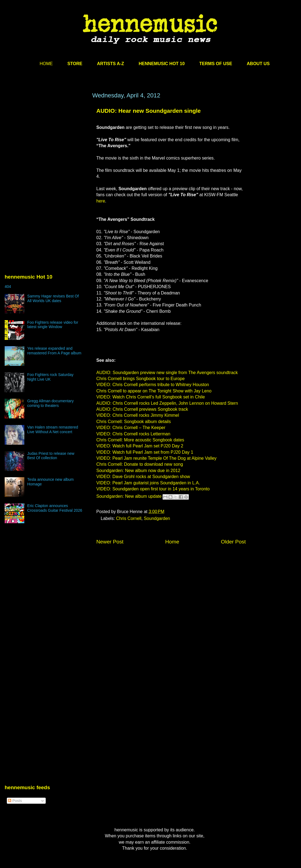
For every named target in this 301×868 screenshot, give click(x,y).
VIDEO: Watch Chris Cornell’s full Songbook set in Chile (151, 397)
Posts (15, 801)
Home (172, 542)
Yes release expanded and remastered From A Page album (54, 351)
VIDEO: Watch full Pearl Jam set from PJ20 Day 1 (145, 452)
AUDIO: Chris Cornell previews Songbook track (142, 409)
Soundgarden (157, 518)
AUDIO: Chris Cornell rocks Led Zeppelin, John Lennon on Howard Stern (167, 403)
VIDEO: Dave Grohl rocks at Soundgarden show (143, 477)
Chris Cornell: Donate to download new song (140, 464)
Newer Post (110, 542)
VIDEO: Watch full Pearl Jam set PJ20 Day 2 (140, 446)
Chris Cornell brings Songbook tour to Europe (141, 379)
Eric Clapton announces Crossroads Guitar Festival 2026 (55, 508)
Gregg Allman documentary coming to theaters (51, 403)
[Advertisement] (46, 144)
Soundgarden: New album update (129, 497)
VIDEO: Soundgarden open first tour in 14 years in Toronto (153, 489)
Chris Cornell (129, 518)
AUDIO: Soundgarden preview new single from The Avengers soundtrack (167, 373)
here (101, 201)
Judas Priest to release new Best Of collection (51, 456)
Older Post (233, 542)
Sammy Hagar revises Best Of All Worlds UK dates (53, 298)
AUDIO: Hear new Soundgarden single (149, 111)
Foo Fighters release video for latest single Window (53, 325)
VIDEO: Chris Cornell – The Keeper (131, 428)
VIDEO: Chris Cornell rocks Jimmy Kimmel (138, 415)
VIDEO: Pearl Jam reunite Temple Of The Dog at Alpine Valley (156, 458)
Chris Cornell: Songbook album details (134, 422)
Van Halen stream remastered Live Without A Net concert (53, 429)
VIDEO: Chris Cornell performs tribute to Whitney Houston (153, 385)
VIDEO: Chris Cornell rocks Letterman (133, 434)
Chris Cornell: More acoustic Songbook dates (140, 440)
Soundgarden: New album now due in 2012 (138, 471)
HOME (46, 64)
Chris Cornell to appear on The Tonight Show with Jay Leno (154, 391)
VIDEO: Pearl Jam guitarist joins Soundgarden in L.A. (148, 483)
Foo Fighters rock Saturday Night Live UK (50, 377)
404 (8, 287)
